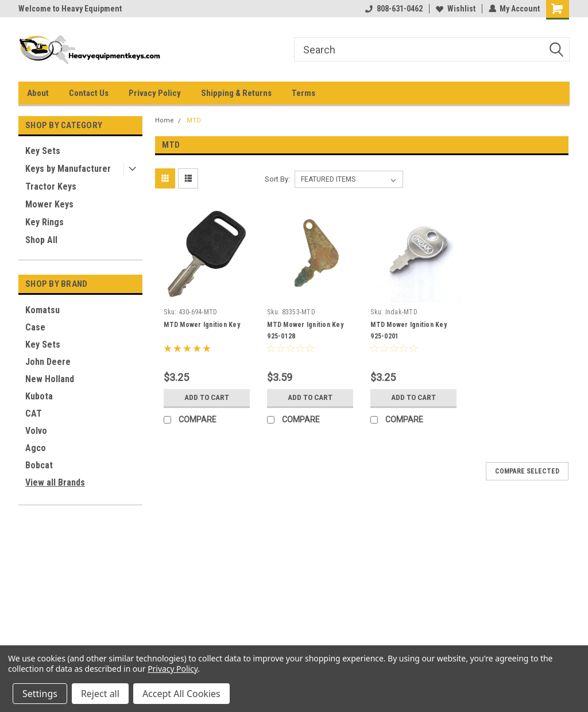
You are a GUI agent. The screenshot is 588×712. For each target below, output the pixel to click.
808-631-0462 (393, 9)
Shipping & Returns (236, 93)
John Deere (48, 362)
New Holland (50, 379)
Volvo (36, 431)
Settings (40, 694)
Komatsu (42, 310)
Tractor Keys (51, 186)
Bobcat (39, 465)
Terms (303, 93)
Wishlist (455, 9)
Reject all (100, 694)
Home (165, 120)
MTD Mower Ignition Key (202, 325)
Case (35, 327)
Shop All (41, 240)
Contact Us (89, 93)
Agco (36, 448)
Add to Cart (207, 398)
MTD (194, 120)
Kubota (39, 396)
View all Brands (55, 482)
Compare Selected (527, 471)
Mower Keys (49, 204)
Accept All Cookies (181, 694)
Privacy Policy (155, 93)
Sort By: (277, 179)
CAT (34, 413)
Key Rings (45, 222)
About (38, 93)
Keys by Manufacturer (68, 169)
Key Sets (43, 151)
